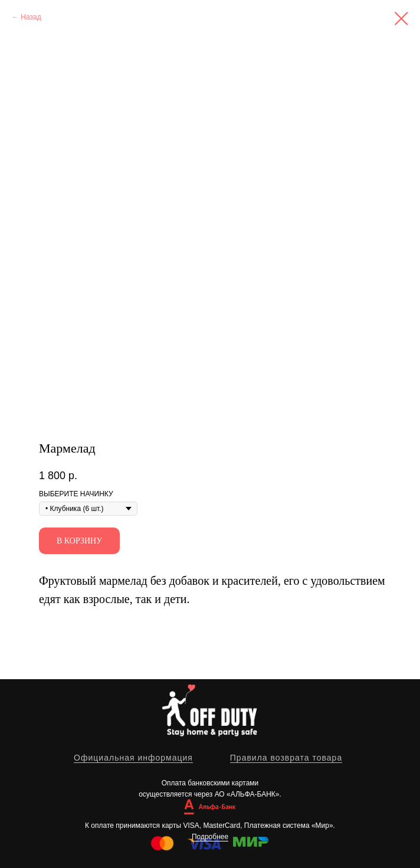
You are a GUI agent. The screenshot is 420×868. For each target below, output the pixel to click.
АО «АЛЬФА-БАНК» (247, 794)
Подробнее (210, 837)
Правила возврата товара (286, 758)
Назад (31, 17)
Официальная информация (133, 758)
